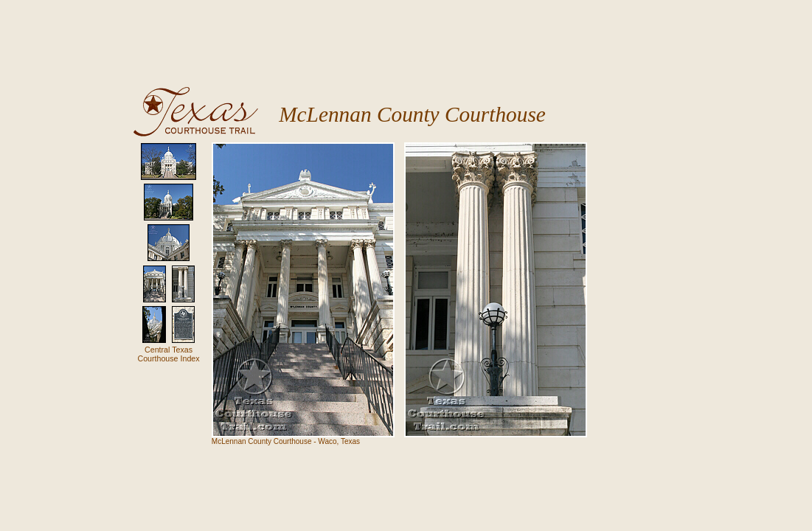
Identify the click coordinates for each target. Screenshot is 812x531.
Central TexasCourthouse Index (168, 354)
